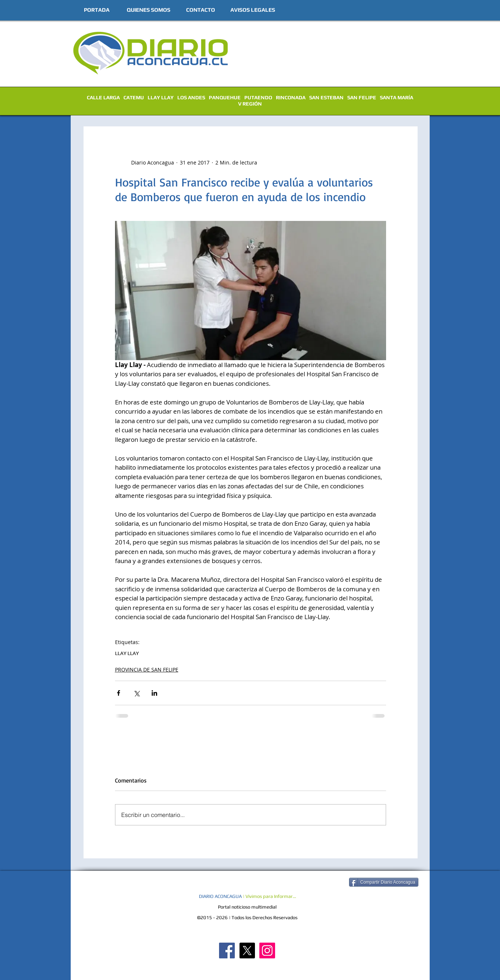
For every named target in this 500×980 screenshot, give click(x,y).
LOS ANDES (191, 97)
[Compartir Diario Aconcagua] (384, 882)
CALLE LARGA (103, 97)
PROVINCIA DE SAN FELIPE (147, 670)
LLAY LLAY (161, 97)
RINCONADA (291, 97)
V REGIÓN (250, 104)
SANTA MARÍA (397, 97)
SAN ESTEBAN (326, 97)
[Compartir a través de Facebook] (118, 693)
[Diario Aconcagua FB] (227, 951)
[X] (247, 951)
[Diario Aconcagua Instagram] (267, 951)
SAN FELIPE (362, 97)
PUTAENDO (258, 97)
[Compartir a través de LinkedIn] (154, 693)
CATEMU (134, 97)
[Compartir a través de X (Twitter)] (136, 693)
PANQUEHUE (225, 97)
